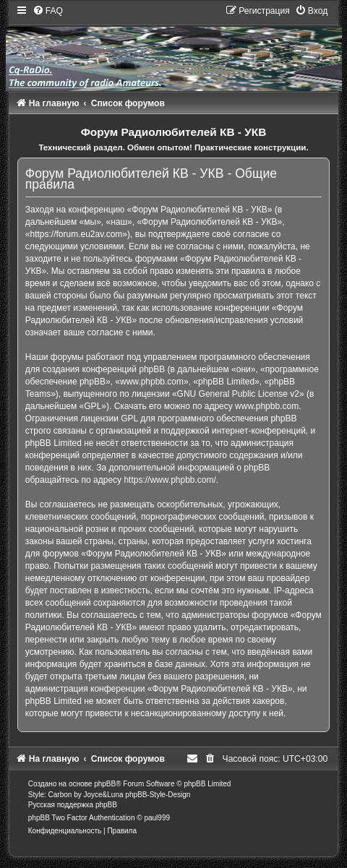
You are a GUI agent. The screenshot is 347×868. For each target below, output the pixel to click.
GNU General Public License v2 (238, 394)
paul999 (157, 818)
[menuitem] (48, 11)
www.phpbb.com (267, 406)
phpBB (105, 784)
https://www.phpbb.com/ (170, 480)
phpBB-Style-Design (158, 795)
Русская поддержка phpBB (73, 805)
